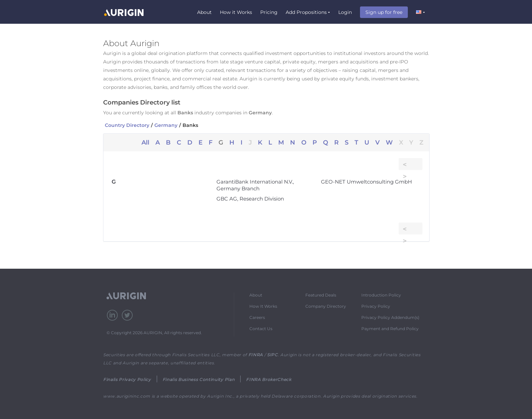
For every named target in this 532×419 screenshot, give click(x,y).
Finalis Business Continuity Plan (198, 379)
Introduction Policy (381, 295)
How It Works (263, 306)
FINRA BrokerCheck (269, 379)
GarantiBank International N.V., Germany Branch (255, 185)
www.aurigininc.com (127, 396)
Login (345, 12)
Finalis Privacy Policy (127, 379)
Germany (166, 125)
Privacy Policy (376, 306)
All (145, 142)
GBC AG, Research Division (250, 199)
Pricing (269, 12)
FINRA (256, 355)
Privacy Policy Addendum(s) (390, 317)
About (204, 12)
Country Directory (127, 125)
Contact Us (261, 329)
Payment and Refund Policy (390, 329)
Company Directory (326, 306)
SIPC (272, 355)
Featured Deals (321, 295)
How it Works (236, 12)
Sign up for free (384, 12)
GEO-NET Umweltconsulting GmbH (366, 182)
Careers (257, 317)
